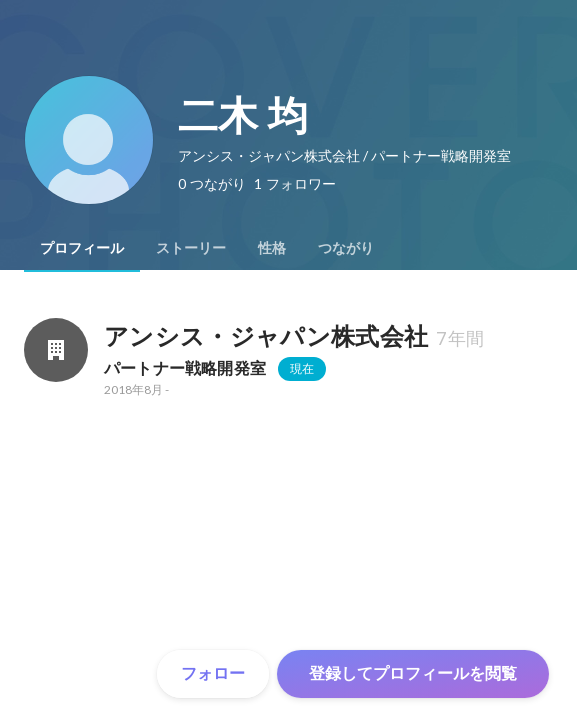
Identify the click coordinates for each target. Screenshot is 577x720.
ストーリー (191, 248)
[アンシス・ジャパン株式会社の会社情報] (56, 350)
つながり (346, 248)
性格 (272, 248)
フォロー (213, 673)
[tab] (82, 248)
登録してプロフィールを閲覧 (413, 673)
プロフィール (82, 248)
